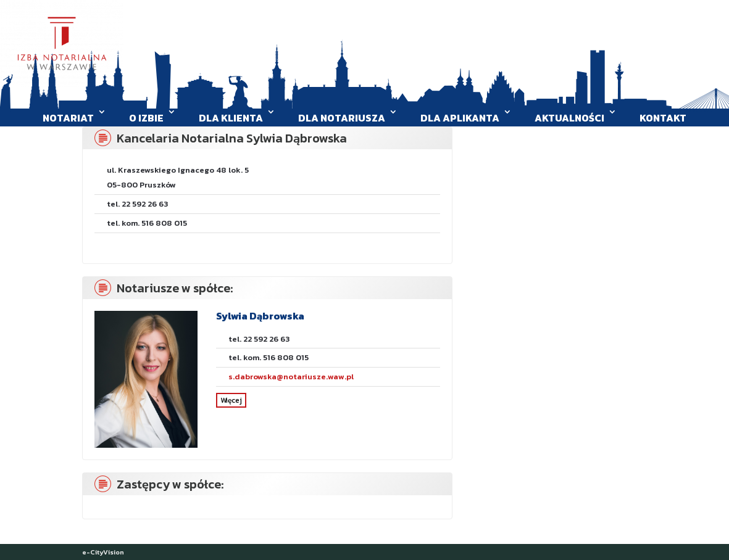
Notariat (68, 118)
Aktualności (569, 118)
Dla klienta (231, 118)
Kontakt (663, 118)
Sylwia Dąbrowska (260, 316)
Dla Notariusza (342, 118)
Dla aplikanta (460, 118)
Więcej (231, 400)
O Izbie (146, 118)
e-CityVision (103, 552)
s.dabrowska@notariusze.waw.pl (291, 377)
